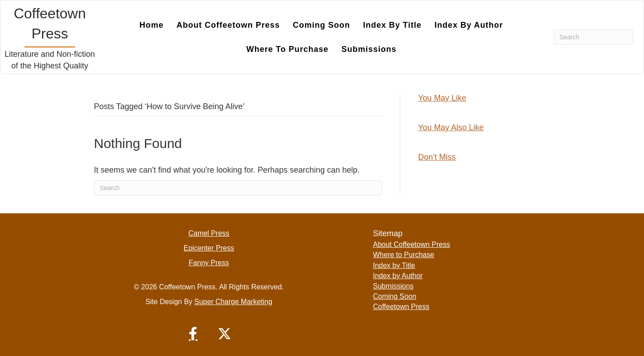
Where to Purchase (288, 49)
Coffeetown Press (401, 307)
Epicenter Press (209, 248)
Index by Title (392, 25)
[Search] (593, 37)
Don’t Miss (437, 157)
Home (152, 25)
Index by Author (468, 25)
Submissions (369, 49)
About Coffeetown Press (228, 25)
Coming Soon (322, 25)
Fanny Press (209, 263)
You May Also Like (451, 127)
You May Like (442, 98)
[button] (193, 334)
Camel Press (209, 233)
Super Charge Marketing (233, 302)
